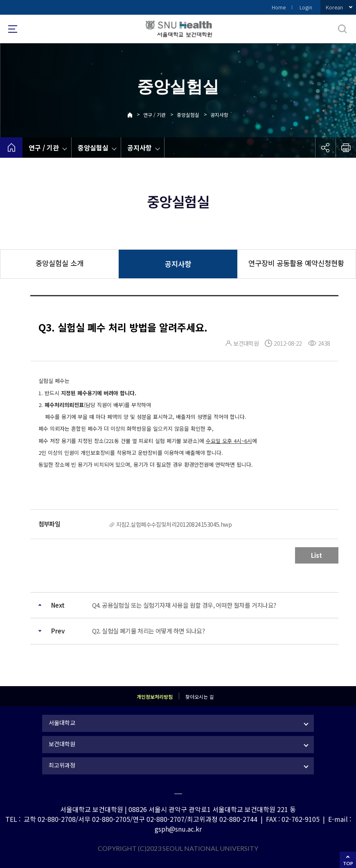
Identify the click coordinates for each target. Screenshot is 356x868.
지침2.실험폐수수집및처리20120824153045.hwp (174, 524)
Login (306, 7)
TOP (348, 863)
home (11, 148)
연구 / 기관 (154, 115)
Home (279, 7)
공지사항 (219, 115)
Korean (334, 7)
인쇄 (346, 148)
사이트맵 (13, 29)
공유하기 (325, 148)
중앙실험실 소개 (60, 263)
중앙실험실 (188, 115)
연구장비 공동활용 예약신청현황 (296, 263)
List (317, 555)
